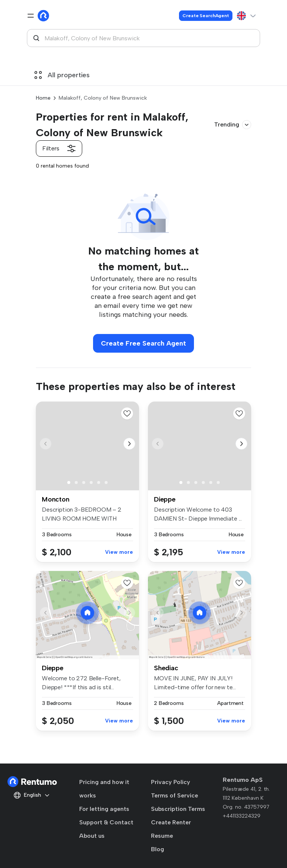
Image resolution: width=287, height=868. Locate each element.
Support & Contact (106, 822)
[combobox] (143, 38)
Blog (158, 849)
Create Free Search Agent (143, 343)
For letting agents (104, 809)
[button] (129, 444)
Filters (59, 149)
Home (43, 98)
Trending (233, 125)
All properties (62, 75)
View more (119, 552)
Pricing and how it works (104, 789)
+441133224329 (242, 816)
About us (92, 836)
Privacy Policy (171, 782)
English (32, 795)
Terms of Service (175, 795)
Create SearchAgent (206, 16)
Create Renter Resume (171, 829)
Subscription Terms (178, 809)
